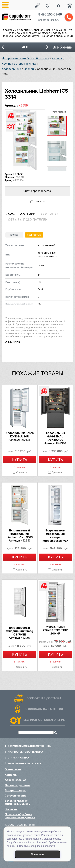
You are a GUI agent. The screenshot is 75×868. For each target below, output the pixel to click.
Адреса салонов (16, 780)
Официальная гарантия (44, 709)
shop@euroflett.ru (49, 20)
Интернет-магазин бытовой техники (25, 58)
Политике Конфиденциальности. (37, 846)
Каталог (57, 58)
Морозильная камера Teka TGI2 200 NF (55, 630)
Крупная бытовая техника (19, 64)
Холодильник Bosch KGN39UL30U (20, 435)
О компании (13, 769)
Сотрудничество (16, 796)
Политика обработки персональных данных (20, 816)
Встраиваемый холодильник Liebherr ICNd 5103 (20, 534)
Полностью (34, 235)
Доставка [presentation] (50, 214)
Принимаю (37, 854)
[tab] (22, 214)
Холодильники (11, 69)
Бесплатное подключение (44, 720)
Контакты (11, 775)
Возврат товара (15, 790)
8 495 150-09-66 (50, 14)
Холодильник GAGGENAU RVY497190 (55, 436)
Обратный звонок (69, 17)
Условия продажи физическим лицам (18, 802)
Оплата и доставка (17, 785)
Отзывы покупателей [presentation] (28, 220)
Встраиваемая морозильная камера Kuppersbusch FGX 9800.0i (55, 537)
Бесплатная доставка (44, 698)
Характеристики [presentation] (20, 214)
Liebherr (29, 69)
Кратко (14, 235)
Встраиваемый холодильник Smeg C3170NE (20, 631)
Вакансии (11, 809)
